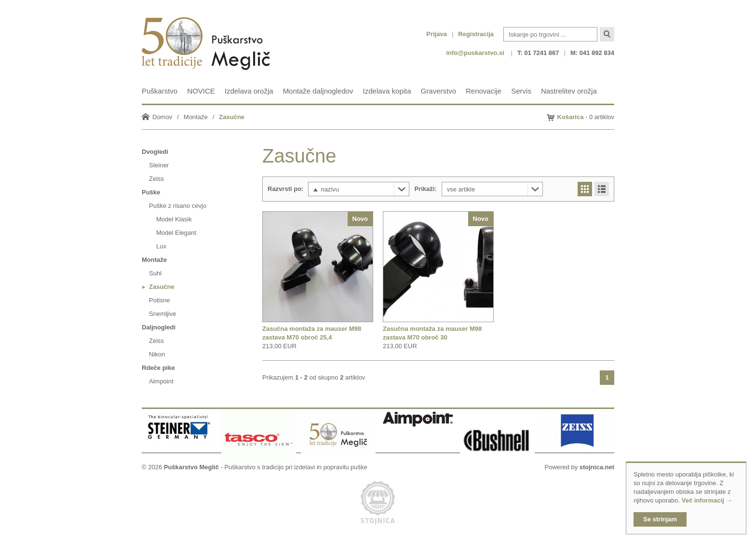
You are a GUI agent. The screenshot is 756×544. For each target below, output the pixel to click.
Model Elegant (176, 233)
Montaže (196, 117)
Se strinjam (660, 519)
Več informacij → (707, 500)
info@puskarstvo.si (475, 53)
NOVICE (201, 91)
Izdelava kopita (387, 91)
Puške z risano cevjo (178, 206)
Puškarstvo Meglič (191, 467)
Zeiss (156, 179)
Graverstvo (439, 91)
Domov (162, 117)
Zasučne (232, 117)
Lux (161, 246)
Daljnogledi (159, 327)
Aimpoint (161, 381)
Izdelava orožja (249, 91)
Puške (151, 192)
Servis (521, 91)
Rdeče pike (158, 368)
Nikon (157, 354)
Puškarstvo (160, 91)
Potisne (159, 300)
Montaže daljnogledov (318, 91)
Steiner (159, 165)
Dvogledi (155, 152)
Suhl (155, 273)
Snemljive (162, 314)
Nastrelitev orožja (569, 91)
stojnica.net (597, 467)
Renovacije (484, 91)
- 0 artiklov (586, 117)
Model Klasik (174, 219)
